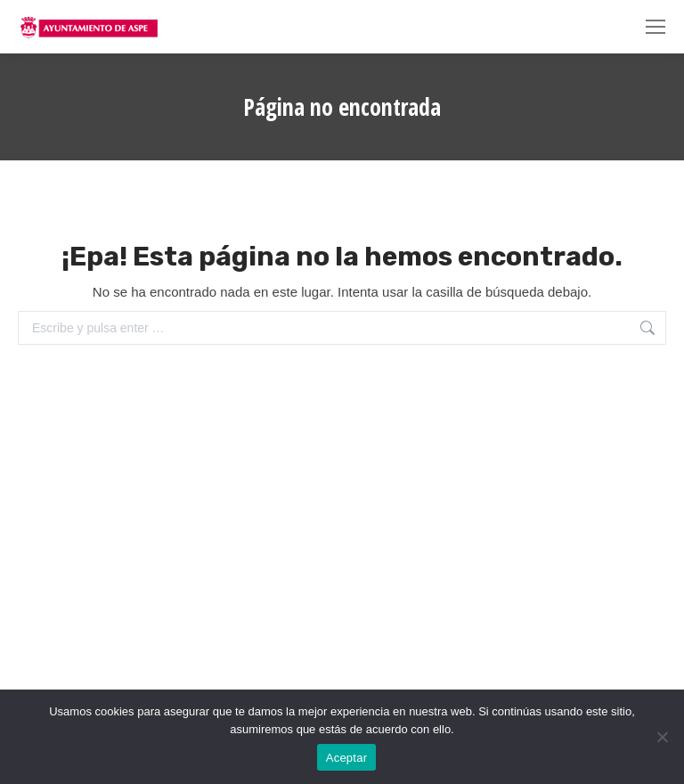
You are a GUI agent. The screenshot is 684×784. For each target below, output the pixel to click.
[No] (662, 737)
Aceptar (347, 758)
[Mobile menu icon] (655, 27)
